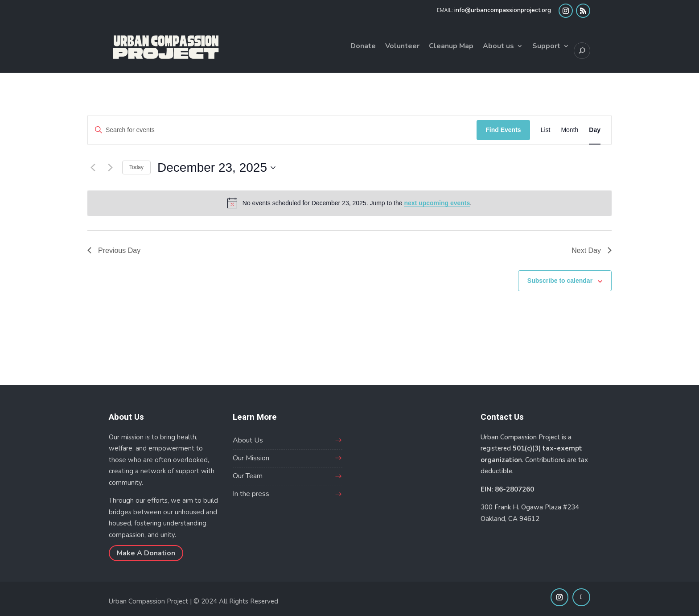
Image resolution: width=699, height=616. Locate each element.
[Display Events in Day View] (595, 130)
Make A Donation (146, 553)
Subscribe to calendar (560, 281)
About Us (248, 440)
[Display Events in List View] (546, 130)
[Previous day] (93, 168)
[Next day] (110, 168)
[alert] (349, 203)
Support (546, 47)
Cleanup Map (451, 47)
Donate (363, 47)
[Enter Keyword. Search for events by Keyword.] (282, 130)
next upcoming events (437, 203)
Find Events (503, 130)
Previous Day (114, 250)
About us (498, 47)
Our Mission (251, 458)
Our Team (248, 476)
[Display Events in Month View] (569, 130)
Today (136, 167)
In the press (251, 494)
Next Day (592, 250)
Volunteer (402, 47)
